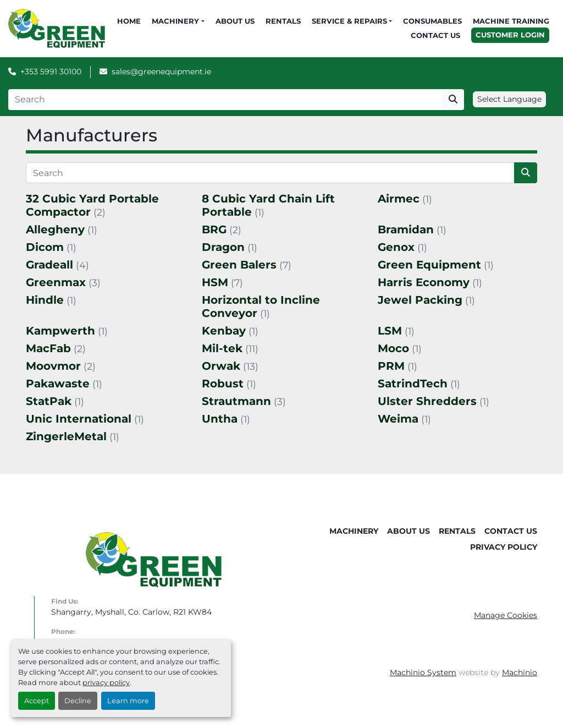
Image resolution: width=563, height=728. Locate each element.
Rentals (283, 21)
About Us (235, 21)
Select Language (509, 99)
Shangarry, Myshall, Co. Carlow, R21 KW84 (131, 612)
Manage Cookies (506, 615)
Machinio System (423, 672)
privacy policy (106, 683)
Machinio (520, 672)
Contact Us (435, 35)
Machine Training (511, 21)
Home (129, 21)
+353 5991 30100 (51, 72)
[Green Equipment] (154, 560)
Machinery (175, 21)
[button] (178, 21)
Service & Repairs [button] (349, 21)
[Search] (225, 100)
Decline (78, 701)
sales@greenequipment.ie (161, 72)
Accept (37, 701)
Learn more (128, 701)
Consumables (432, 21)
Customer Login (510, 35)
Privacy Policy (504, 547)
